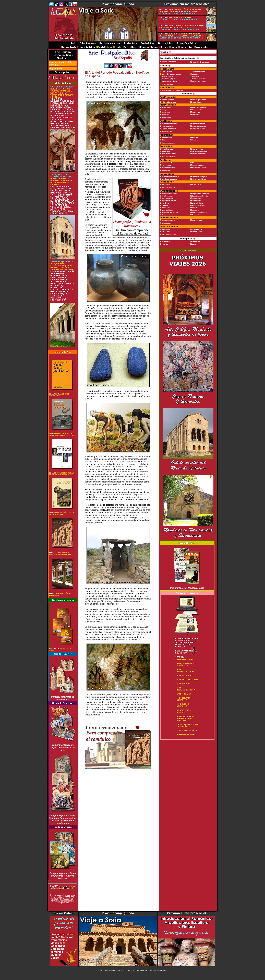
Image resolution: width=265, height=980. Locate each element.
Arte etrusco (166, 118)
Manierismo (166, 151)
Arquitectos (166, 242)
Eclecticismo (197, 185)
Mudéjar (195, 140)
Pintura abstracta (198, 205)
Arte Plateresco (167, 149)
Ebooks (195, 74)
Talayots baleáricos (169, 102)
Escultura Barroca (168, 168)
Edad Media (166, 232)
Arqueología (197, 102)
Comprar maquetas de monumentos (63, 698)
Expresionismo (198, 203)
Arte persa (166, 110)
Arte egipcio (166, 108)
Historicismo (166, 185)
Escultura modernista (200, 196)
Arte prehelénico (198, 110)
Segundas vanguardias (170, 215)
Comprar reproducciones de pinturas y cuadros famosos (63, 876)
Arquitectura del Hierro (200, 194)
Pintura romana (167, 126)
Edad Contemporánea (170, 235)
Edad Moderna (197, 232)
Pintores (165, 244)
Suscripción (63, 72)
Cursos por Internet (199, 81)
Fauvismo (165, 203)
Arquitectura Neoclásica (170, 177)
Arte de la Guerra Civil (170, 213)
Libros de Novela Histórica (171, 74)
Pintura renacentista (169, 154)
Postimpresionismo (169, 201)
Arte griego (196, 112)
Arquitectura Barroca (169, 163)
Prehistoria (166, 229)
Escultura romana (199, 124)
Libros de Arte (167, 72)
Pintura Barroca (198, 165)
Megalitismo (55, 68)
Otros (194, 244)
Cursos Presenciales (169, 81)
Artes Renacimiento (199, 154)
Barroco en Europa (199, 168)
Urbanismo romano (199, 128)
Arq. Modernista (168, 196)
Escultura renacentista (200, 151)
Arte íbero (165, 115)
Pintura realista (167, 198)
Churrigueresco (198, 163)
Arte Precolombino (169, 220)
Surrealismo (166, 208)
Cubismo (165, 205)
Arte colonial (166, 171)
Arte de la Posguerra (200, 213)
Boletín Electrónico (169, 62)
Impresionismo (198, 198)
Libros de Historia (199, 72)
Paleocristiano (167, 132)
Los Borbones (167, 165)
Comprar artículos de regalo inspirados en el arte (63, 747)
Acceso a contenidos (170, 55)
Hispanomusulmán (169, 143)
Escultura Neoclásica (169, 179)
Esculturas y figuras (169, 79)
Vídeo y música (167, 76)
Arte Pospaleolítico (199, 100)
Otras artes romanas (169, 128)
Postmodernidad (198, 215)
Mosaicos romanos (199, 126)
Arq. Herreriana (198, 149)
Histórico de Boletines (201, 62)
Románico (196, 138)
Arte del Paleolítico (169, 100)
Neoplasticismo (167, 210)
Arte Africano (197, 220)
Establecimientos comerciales (173, 90)
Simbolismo (196, 201)
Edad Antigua (197, 229)
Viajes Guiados (167, 84)
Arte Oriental (166, 223)
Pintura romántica (168, 188)
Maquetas (196, 76)
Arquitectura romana (169, 124)
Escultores (196, 242)
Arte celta (196, 115)
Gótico (164, 140)
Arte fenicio (166, 112)
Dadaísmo (196, 210)
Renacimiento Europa (170, 157)
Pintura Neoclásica (199, 179)
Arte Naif (195, 208)
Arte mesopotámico (199, 108)
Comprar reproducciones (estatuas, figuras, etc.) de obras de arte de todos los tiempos (63, 819)
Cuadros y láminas (199, 79)
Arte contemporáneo (169, 194)
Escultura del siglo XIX (200, 177)
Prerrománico (167, 138)
